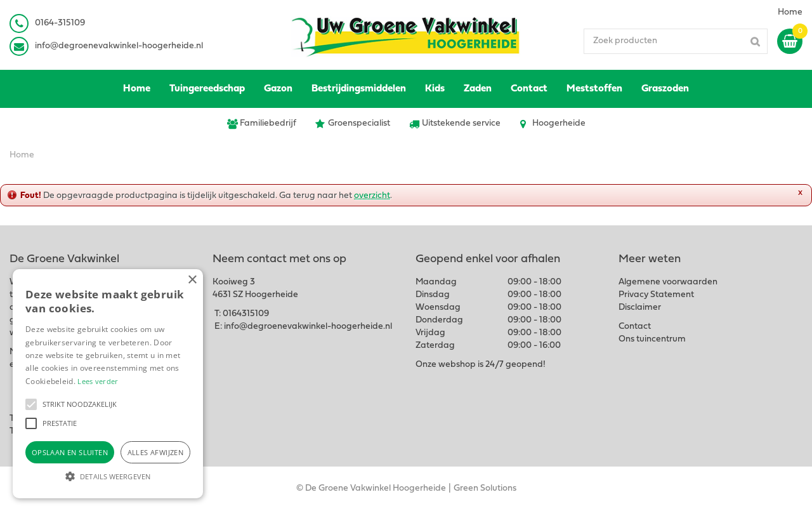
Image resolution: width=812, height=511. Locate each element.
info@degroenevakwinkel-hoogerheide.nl (119, 46)
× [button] (192, 280)
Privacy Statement (656, 295)
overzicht (372, 196)
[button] (31, 404)
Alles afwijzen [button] (156, 452)
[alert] (108, 384)
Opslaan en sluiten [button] (70, 452)
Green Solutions (485, 488)
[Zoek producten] (676, 41)
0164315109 (246, 314)
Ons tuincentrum (652, 339)
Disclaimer (640, 308)
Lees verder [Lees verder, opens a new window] (98, 381)
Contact (635, 327)
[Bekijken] (790, 41)
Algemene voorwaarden (668, 282)
